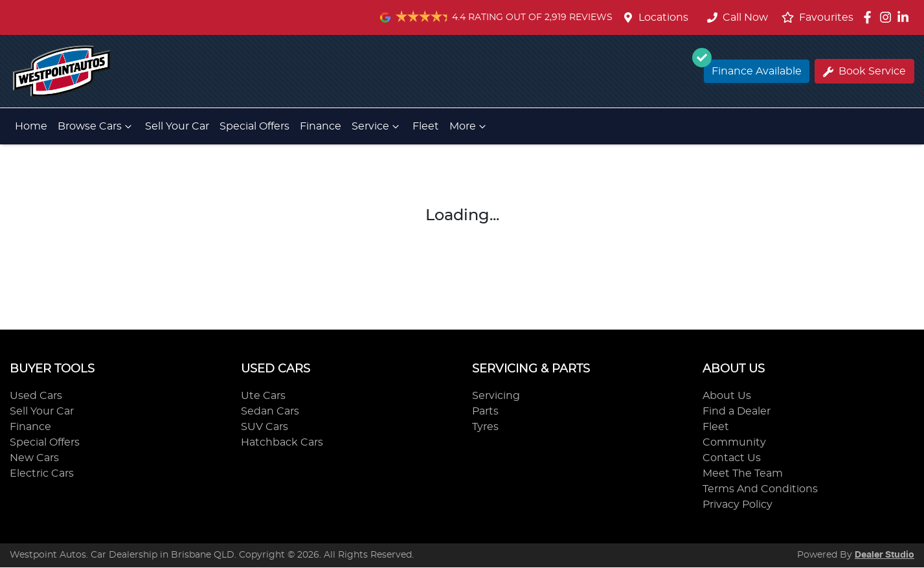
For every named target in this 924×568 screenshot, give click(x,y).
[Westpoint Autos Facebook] (870, 17)
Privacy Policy (738, 505)
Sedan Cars (270, 411)
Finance (321, 126)
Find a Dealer (737, 411)
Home (31, 126)
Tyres (485, 427)
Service (377, 126)
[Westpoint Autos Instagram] (888, 17)
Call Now (738, 17)
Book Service (864, 72)
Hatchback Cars (282, 442)
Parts (485, 411)
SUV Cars (265, 427)
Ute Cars (263, 396)
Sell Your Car (177, 126)
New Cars (34, 458)
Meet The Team (743, 473)
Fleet (426, 126)
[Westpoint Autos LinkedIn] (906, 17)
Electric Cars (42, 473)
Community (734, 442)
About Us (727, 396)
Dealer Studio (885, 555)
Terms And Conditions (760, 489)
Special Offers (254, 126)
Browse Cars (96, 126)
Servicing (496, 396)
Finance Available (753, 68)
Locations (663, 17)
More (469, 126)
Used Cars (36, 396)
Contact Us (732, 458)
